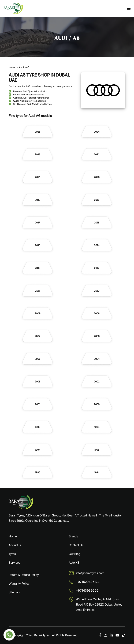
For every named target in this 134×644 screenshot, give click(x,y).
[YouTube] (118, 635)
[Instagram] (106, 635)
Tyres (12, 554)
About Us (15, 545)
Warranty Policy (19, 583)
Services (14, 562)
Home (13, 536)
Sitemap (14, 592)
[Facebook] (100, 635)
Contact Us (76, 545)
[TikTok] (124, 635)
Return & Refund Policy (24, 575)
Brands (73, 536)
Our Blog (75, 554)
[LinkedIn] (111, 635)
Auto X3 (74, 562)
